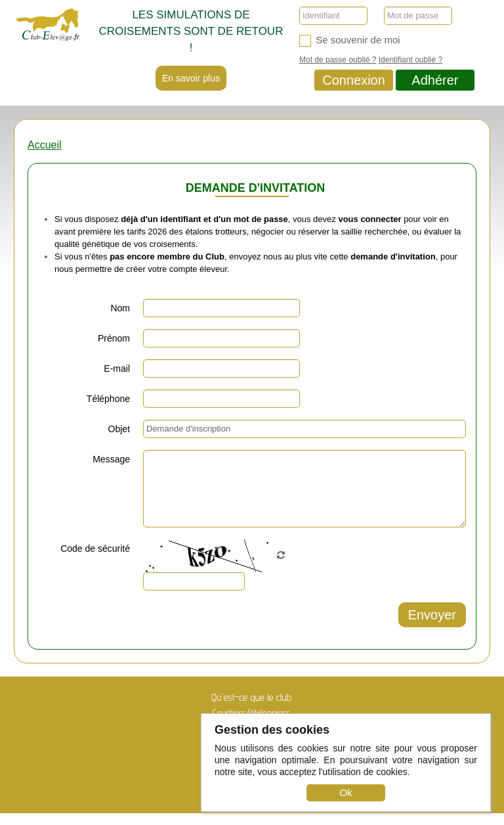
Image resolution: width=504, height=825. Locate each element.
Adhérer (435, 80)
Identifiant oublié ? (410, 60)
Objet (119, 429)
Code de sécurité (95, 548)
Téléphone (108, 399)
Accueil (45, 145)
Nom (120, 308)
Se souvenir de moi (350, 40)
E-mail (117, 368)
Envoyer (432, 615)
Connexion (354, 80)
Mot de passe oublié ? (338, 60)
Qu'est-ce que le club (251, 697)
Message (111, 459)
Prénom (114, 338)
